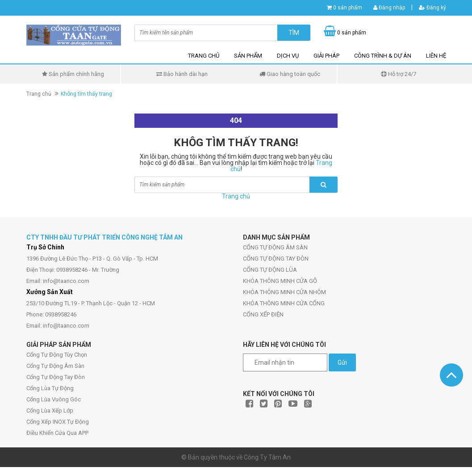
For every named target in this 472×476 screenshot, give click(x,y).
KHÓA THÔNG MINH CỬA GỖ (280, 281)
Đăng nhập (389, 8)
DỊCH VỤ (288, 56)
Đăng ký (432, 8)
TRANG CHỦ (204, 56)
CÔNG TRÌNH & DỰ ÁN (383, 56)
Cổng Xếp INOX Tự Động (58, 422)
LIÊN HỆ (436, 56)
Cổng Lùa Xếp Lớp (50, 411)
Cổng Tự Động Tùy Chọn (57, 355)
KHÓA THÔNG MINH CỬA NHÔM (284, 292)
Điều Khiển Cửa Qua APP (57, 433)
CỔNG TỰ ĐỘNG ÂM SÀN (275, 247)
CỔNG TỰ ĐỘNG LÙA (270, 270)
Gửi (342, 362)
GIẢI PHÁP (326, 56)
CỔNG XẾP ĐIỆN (263, 314)
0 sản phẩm (348, 8)
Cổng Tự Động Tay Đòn (56, 377)
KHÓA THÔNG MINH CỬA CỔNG (284, 303)
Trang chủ (39, 94)
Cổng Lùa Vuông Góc (54, 399)
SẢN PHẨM (248, 56)
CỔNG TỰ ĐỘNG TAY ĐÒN (276, 259)
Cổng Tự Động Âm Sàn (55, 366)
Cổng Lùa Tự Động (50, 388)
